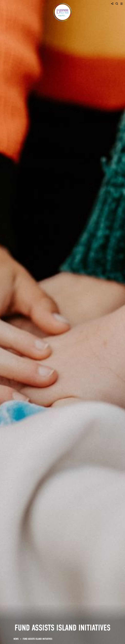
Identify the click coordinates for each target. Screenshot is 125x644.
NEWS (16, 639)
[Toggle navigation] (122, 4)
